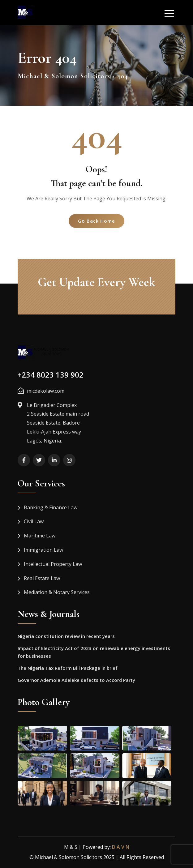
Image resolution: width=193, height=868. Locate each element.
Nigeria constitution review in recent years (66, 636)
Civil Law (34, 521)
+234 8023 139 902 (51, 375)
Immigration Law (43, 550)
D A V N (121, 847)
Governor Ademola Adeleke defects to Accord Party (76, 680)
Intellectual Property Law (53, 564)
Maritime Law (40, 536)
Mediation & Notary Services (57, 592)
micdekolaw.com (46, 391)
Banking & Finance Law (51, 507)
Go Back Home (96, 221)
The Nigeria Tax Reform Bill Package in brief (68, 668)
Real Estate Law (42, 578)
